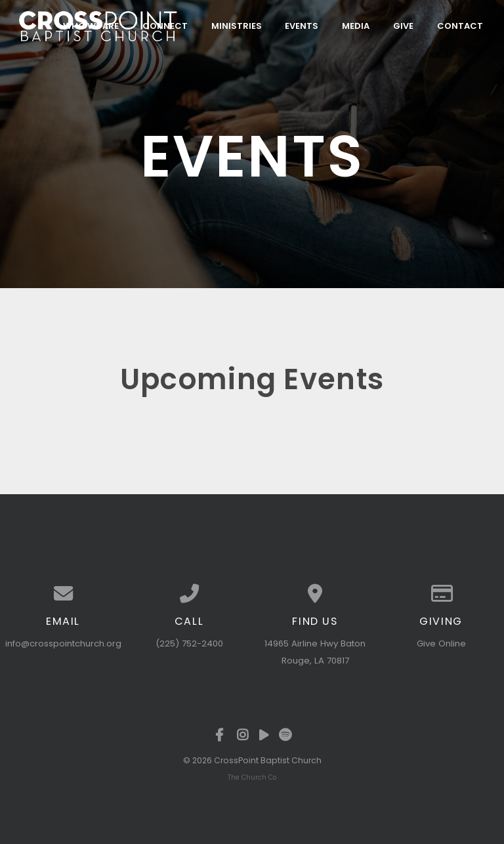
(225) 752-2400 (189, 644)
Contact (460, 25)
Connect (165, 25)
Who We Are (91, 25)
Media (356, 25)
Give (403, 25)
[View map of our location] (315, 594)
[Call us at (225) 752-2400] (189, 594)
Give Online (441, 644)
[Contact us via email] (63, 594)
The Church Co (252, 777)
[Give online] (441, 594)
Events (302, 25)
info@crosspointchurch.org (63, 644)
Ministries (237, 25)
